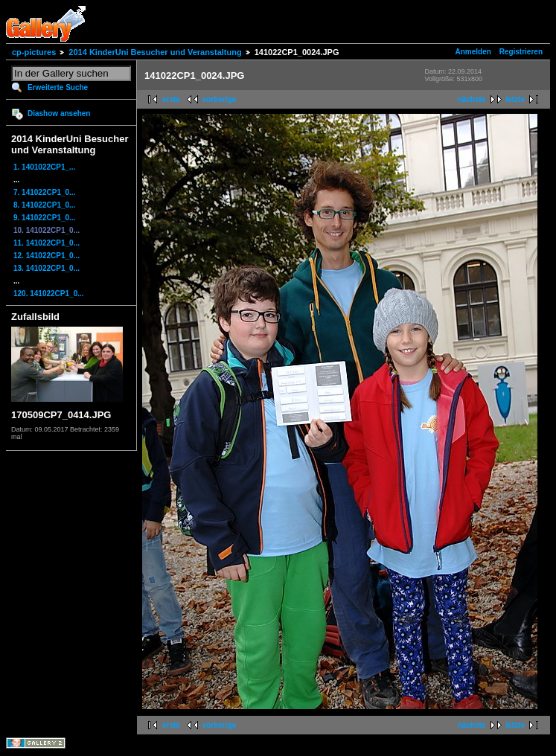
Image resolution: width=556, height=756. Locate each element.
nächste (472, 99)
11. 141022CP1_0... (47, 243)
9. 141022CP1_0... (44, 218)
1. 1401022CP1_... (44, 167)
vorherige (220, 99)
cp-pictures (34, 52)
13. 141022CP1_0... (47, 268)
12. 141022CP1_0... (47, 256)
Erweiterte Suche (58, 87)
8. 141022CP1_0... (44, 205)
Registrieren (521, 52)
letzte (515, 99)
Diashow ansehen (59, 113)
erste (171, 99)
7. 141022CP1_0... (44, 192)
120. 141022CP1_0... (49, 294)
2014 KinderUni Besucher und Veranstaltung (155, 52)
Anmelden (473, 52)
